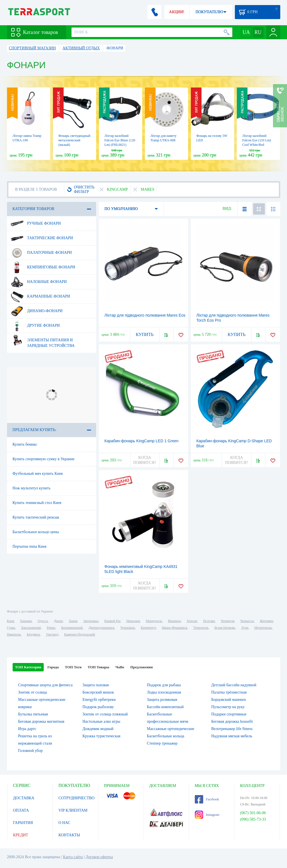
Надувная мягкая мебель (232, 736)
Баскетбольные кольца (166, 736)
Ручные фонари (36, 224)
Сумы (11, 628)
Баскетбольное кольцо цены (36, 532)
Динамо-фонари (37, 311)
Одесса (43, 621)
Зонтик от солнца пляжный (105, 714)
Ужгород (52, 634)
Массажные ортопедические (171, 729)
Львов (73, 621)
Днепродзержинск (102, 628)
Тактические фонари (42, 238)
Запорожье (91, 621)
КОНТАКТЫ (69, 835)
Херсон (192, 621)
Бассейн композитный (165, 707)
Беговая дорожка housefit (232, 721)
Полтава (209, 621)
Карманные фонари (40, 296)
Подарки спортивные (229, 714)
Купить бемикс (25, 444)
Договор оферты (99, 857)
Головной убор (31, 751)
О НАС (64, 823)
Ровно (51, 628)
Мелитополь (263, 628)
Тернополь (201, 628)
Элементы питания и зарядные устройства (43, 341)
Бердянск (33, 634)
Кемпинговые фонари (43, 267)
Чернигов (228, 621)
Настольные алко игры (101, 721)
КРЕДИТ (21, 835)
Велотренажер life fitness (232, 729)
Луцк (245, 628)
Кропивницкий (72, 628)
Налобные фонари (39, 282)
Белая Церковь (225, 628)
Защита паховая (96, 685)
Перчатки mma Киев (30, 546)
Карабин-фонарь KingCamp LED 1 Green (142, 441)
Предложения (142, 667)
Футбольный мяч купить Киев (38, 474)
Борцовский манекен (229, 700)
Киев (11, 621)
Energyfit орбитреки (99, 700)
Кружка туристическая (101, 736)
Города (53, 667)
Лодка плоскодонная (164, 692)
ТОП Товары (99, 667)
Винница (174, 621)
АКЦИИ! (177, 12)
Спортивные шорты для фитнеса (45, 685)
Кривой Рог (112, 621)
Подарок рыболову (98, 707)
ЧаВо (120, 667)
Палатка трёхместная (229, 692)
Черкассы (247, 621)
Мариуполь (154, 621)
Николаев (133, 621)
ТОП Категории (28, 667)
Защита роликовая (162, 700)
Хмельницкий (31, 628)
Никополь (14, 634)
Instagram (207, 815)
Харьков (26, 621)
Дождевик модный (98, 729)
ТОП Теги (73, 667)
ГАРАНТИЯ (23, 823)
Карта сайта (73, 857)
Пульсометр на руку (228, 707)
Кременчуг (148, 628)
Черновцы (128, 628)
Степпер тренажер (162, 743)
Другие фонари (35, 326)
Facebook (207, 799)
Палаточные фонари (41, 253)
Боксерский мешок (98, 692)
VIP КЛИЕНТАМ (73, 810)
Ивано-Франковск (174, 628)
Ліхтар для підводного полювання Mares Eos (145, 315)
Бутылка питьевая (33, 714)
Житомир (267, 621)
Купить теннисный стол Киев (37, 503)
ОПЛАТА (21, 810)
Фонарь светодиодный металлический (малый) (75, 140)
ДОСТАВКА (24, 798)
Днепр (58, 621)
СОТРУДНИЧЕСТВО (77, 798)
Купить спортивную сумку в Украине (44, 459)
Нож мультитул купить (32, 488)
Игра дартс (27, 729)
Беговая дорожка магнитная (41, 721)
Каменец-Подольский (80, 634)
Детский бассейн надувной (234, 685)
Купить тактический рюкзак (36, 517)
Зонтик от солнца (33, 692)
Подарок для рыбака (164, 685)
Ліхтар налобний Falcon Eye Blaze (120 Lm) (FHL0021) (120, 140)
